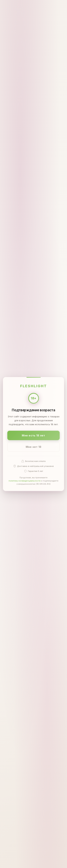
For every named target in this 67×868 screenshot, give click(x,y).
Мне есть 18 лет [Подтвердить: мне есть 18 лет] (33, 435)
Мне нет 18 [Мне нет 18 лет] (34, 447)
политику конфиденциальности (25, 481)
